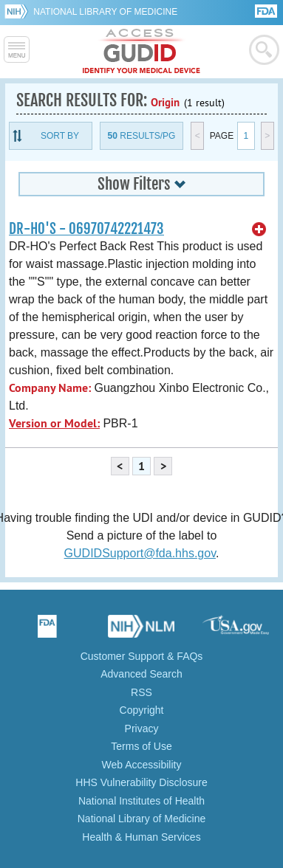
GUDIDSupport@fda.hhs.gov (140, 553)
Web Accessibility (142, 765)
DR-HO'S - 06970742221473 (86, 229)
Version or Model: (54, 423)
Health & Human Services (141, 837)
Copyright (142, 710)
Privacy (142, 728)
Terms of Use (141, 746)
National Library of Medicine (105, 12)
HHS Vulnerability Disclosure (141, 782)
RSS (141, 692)
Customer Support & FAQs (142, 656)
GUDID (141, 52)
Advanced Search (141, 674)
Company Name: (50, 388)
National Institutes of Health (141, 801)
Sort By (60, 136)
